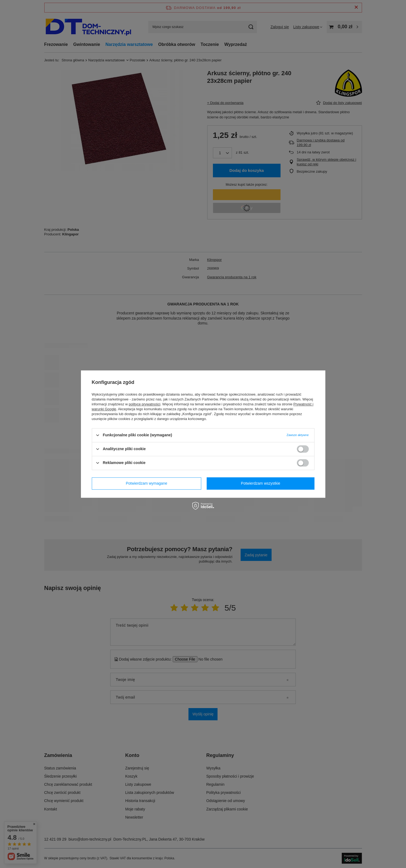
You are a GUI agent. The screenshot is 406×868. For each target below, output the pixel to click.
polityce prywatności (144, 404)
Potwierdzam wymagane (147, 483)
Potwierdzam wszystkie (261, 483)
